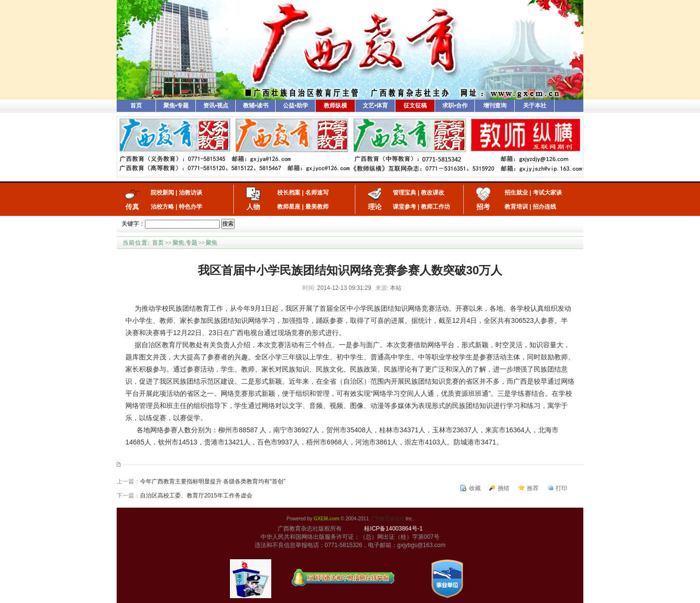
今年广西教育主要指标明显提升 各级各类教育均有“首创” (213, 481)
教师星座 (289, 207)
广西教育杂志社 (387, 519)
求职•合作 (455, 106)
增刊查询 (495, 106)
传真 (132, 207)
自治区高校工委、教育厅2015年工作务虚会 (196, 496)
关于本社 (535, 106)
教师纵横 (335, 106)
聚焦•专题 (176, 106)
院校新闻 (162, 193)
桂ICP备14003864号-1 (393, 529)
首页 (136, 106)
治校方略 (162, 207)
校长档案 (289, 193)
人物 (253, 207)
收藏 (475, 488)
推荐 (533, 488)
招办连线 (544, 207)
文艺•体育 (375, 106)
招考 (483, 207)
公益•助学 (296, 106)
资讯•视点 (216, 106)
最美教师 (317, 207)
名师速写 (317, 193)
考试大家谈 (547, 193)
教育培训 (516, 207)
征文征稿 (415, 106)
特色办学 (191, 207)
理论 (375, 207)
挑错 (504, 488)
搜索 (228, 224)
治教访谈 (191, 193)
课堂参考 (404, 207)
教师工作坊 (436, 207)
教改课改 (433, 193)
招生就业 (516, 193)
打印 (561, 488)
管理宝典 (404, 193)
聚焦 (211, 243)
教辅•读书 (256, 106)
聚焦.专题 (185, 243)
